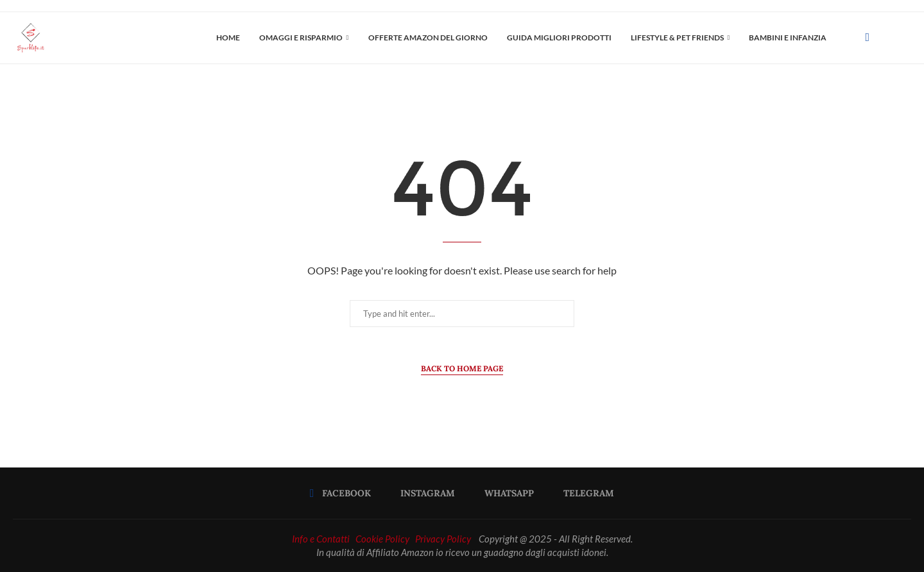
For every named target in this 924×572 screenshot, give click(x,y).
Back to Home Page (462, 368)
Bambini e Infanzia (788, 38)
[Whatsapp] (505, 493)
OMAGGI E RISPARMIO (301, 38)
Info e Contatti (321, 539)
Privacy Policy (443, 539)
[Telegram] (585, 493)
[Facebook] (867, 38)
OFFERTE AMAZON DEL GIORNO (428, 38)
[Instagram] (424, 493)
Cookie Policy (382, 539)
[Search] (905, 38)
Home (228, 38)
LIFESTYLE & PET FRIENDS (677, 38)
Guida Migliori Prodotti (559, 38)
